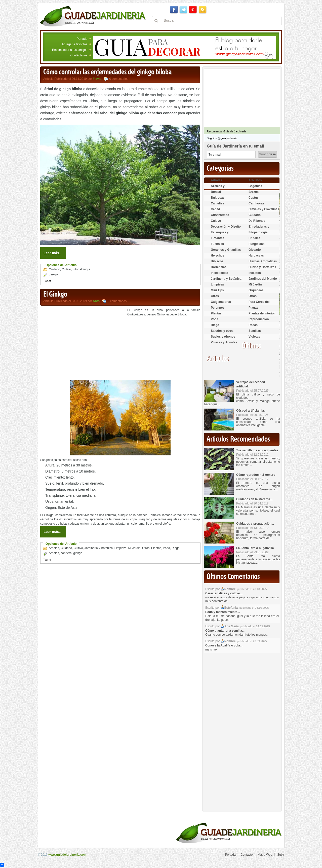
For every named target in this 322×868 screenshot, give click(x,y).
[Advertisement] (83, 343)
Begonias (255, 186)
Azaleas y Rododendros (221, 188)
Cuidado (54, 269)
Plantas (156, 548)
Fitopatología (81, 269)
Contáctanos (79, 55)
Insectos (255, 273)
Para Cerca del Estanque (259, 304)
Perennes (218, 308)
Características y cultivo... (224, 593)
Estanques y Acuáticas (220, 234)
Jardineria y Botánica (99, 548)
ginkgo (53, 274)
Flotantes (217, 238)
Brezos (254, 192)
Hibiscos (217, 261)
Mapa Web (265, 855)
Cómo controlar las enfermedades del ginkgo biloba (107, 72)
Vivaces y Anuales (224, 342)
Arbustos (255, 180)
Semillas (255, 331)
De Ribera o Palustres (257, 223)
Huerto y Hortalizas (262, 267)
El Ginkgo (55, 295)
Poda (167, 548)
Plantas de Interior (262, 313)
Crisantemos (220, 215)
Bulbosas (218, 198)
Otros (146, 548)
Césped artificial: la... (251, 411)
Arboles (54, 548)
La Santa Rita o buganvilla (255, 548)
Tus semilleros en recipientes (257, 450)
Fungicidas (256, 244)
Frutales (254, 238)
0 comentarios (119, 79)
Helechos (217, 256)
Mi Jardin (134, 548)
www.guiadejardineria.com (67, 855)
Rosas (253, 325)
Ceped (215, 209)
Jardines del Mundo (263, 279)
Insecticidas (219, 273)
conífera (66, 553)
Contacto (247, 855)
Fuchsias (217, 244)
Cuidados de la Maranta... (254, 499)
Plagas (253, 308)
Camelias (217, 203)
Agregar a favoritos (75, 44)
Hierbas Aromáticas (263, 261)
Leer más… (53, 253)
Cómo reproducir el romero (256, 475)
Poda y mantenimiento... (223, 612)
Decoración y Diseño (226, 227)
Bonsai (216, 192)
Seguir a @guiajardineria (222, 138)
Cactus (254, 198)
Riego (175, 548)
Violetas (254, 337)
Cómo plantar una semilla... (225, 631)
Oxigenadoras (221, 302)
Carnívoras (256, 203)
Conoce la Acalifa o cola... (224, 645)
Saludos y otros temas (222, 333)
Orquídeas (256, 290)
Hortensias (219, 267)
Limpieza (120, 548)
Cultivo (66, 269)
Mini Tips (217, 290)
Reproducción (259, 319)
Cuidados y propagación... (255, 524)
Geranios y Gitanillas (226, 250)
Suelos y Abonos (223, 337)
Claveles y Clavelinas (264, 209)
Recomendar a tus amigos (70, 50)
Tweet (47, 281)
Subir (281, 855)
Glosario (255, 250)
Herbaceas (256, 256)
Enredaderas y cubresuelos (259, 229)
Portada (82, 39)
